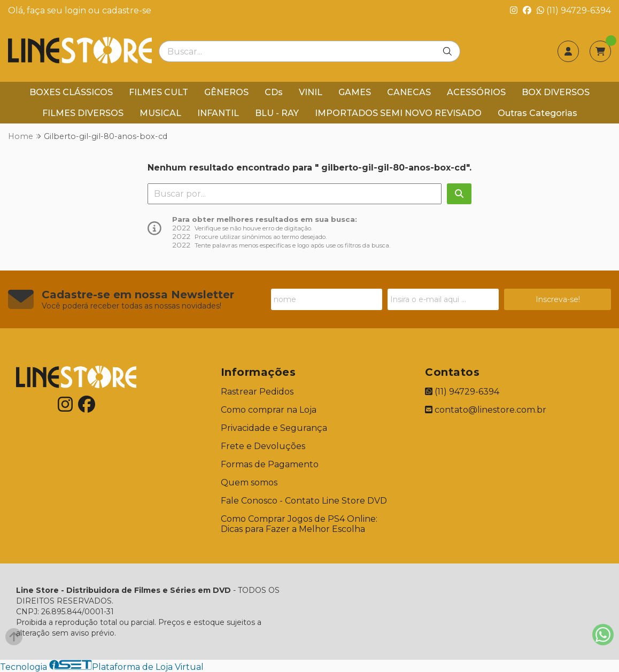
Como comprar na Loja (269, 410)
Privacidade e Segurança (274, 428)
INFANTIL (218, 113)
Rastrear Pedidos (257, 392)
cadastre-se (127, 10)
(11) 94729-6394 (574, 10)
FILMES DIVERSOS (83, 113)
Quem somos (249, 482)
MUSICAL (160, 113)
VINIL (311, 92)
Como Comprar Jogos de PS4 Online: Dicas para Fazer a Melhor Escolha (299, 524)
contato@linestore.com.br (486, 410)
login (76, 10)
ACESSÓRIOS (476, 92)
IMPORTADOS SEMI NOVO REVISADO (398, 113)
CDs (274, 92)
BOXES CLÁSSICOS (71, 92)
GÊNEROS (226, 92)
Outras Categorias (537, 113)
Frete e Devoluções (263, 446)
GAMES (355, 92)
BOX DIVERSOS (556, 92)
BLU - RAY (277, 113)
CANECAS (409, 92)
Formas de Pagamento (270, 464)
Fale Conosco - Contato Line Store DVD (304, 501)
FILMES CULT (158, 92)
